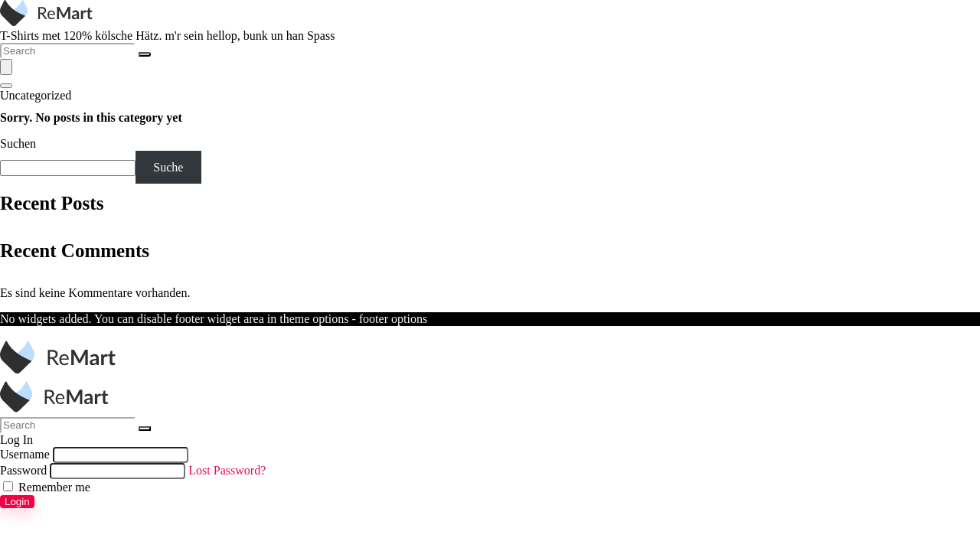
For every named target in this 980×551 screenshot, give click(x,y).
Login (17, 502)
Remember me (47, 487)
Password (23, 470)
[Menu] (6, 67)
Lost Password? (227, 470)
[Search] (145, 54)
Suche (168, 167)
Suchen (18, 143)
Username (25, 454)
